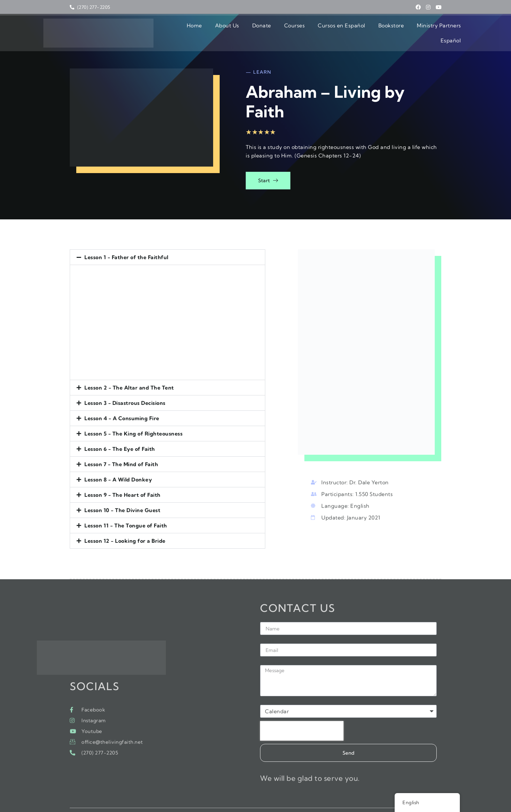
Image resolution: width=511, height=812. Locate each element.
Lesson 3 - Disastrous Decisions (125, 384)
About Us (194, 29)
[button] (174, 238)
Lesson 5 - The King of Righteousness (133, 414)
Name (268, 604)
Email (267, 626)
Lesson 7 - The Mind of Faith (121, 445)
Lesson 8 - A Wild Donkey (118, 460)
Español (451, 29)
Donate (228, 29)
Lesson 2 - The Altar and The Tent (129, 368)
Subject (270, 687)
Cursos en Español (308, 29)
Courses (261, 29)
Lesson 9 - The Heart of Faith (123, 476)
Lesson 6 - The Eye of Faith (120, 430)
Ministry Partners (405, 29)
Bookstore (358, 29)
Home (161, 29)
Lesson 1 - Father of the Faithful (126, 238)
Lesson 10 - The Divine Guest (122, 491)
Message (271, 647)
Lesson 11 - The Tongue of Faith (126, 506)
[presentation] (302, 716)
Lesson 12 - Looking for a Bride (125, 522)
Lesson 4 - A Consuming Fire (122, 399)
